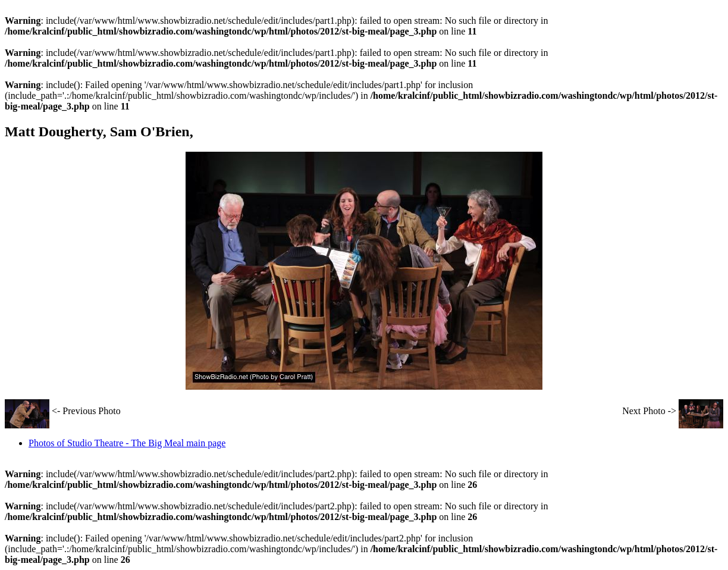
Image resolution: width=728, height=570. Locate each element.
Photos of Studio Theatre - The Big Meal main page (127, 443)
